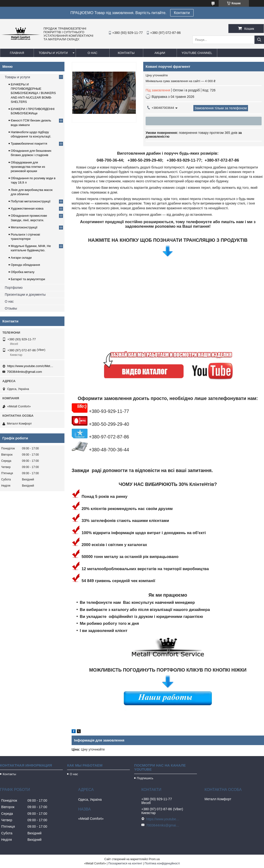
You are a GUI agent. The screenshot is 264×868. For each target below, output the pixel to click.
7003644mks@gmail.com (24, 372)
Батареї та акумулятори (28, 279)
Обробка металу (23, 272)
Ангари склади (21, 258)
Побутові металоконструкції (31, 201)
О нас (92, 53)
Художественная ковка (27, 208)
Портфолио (14, 288)
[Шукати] (259, 40)
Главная (17, 53)
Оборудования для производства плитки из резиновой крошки (28, 167)
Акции (160, 53)
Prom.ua (154, 859)
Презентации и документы (25, 295)
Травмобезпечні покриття (29, 144)
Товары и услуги (53, 53)
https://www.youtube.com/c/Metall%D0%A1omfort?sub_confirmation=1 (31, 366)
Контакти (182, 13)
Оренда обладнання (25, 265)
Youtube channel (197, 53)
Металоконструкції (24, 227)
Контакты (126, 53)
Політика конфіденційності (162, 863)
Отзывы (11, 308)
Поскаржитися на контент (125, 863)
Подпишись (145, 778)
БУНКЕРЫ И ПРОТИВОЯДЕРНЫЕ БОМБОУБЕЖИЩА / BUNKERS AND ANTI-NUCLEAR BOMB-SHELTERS (33, 93)
